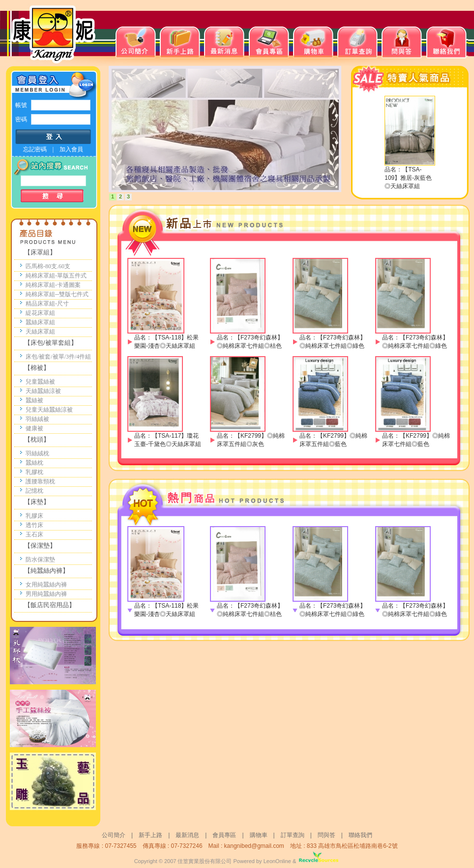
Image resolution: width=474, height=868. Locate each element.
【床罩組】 (40, 252)
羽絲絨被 (37, 419)
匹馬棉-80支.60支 (48, 266)
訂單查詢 (293, 835)
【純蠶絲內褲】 (46, 571)
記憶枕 (34, 491)
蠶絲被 (34, 400)
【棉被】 (37, 368)
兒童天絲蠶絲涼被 (49, 410)
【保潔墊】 (40, 546)
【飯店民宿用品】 (50, 605)
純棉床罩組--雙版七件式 (57, 294)
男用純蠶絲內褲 (46, 594)
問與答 (329, 835)
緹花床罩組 (40, 313)
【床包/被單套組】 (51, 343)
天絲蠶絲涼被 (43, 391)
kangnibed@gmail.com (254, 846)
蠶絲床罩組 (40, 322)
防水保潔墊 (40, 560)
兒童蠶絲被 (40, 382)
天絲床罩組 (40, 332)
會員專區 (224, 835)
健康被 (34, 428)
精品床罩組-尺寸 (47, 304)
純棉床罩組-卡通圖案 (53, 285)
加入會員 (71, 149)
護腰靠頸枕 (40, 481)
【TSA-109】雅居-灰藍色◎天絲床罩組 (408, 178)
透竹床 (34, 525)
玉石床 (34, 534)
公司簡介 (114, 835)
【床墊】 (37, 502)
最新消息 (187, 835)
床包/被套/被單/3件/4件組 (58, 357)
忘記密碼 (35, 149)
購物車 (259, 835)
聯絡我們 (360, 835)
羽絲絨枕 (37, 453)
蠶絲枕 (34, 463)
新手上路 (150, 835)
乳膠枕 (34, 472)
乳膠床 (34, 516)
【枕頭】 (37, 439)
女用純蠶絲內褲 (46, 585)
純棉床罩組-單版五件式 (56, 276)
